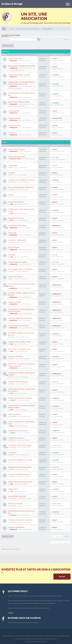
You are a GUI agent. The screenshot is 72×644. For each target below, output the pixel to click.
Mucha (55, 157)
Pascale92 (13, 522)
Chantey (13, 337)
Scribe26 (13, 440)
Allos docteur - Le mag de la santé (19, 349)
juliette (12, 384)
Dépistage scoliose (14, 125)
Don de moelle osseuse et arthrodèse (20, 269)
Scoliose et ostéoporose (16, 527)
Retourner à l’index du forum (10, 549)
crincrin (55, 75)
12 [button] (66, 542)
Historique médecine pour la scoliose (20, 318)
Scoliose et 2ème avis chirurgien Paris (20, 520)
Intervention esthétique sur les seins (20, 460)
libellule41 (13, 506)
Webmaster (14, 61)
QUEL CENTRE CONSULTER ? (17, 496)
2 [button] (51, 542)
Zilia (54, 165)
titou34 (12, 189)
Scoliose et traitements (16, 202)
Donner (62, 576)
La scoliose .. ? (13, 133)
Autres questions (11, 35)
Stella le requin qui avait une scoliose (20, 482)
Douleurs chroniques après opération (20, 398)
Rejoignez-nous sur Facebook (24, 618)
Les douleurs (12, 453)
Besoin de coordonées (15, 504)
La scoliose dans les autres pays (18, 326)
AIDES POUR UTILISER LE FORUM (19, 102)
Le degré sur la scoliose (16, 438)
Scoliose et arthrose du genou (18, 382)
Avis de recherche (14, 247)
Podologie (11, 255)
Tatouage (11, 173)
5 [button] (59, 542)
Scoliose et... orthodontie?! (17, 240)
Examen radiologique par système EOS (20, 187)
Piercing (11, 195)
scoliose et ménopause (16, 356)
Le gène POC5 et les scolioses (18, 431)
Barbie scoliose (13, 489)
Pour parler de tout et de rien (17, 70)
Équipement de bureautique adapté (20, 467)
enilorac (13, 359)
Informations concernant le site (17, 106)
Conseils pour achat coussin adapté (20, 445)
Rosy (54, 173)
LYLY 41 (55, 262)
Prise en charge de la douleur (17, 262)
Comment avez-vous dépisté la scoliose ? (21, 180)
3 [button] (54, 542)
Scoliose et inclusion (15, 59)
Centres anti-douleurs (15, 277)
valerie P (55, 334)
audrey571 (13, 447)
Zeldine (12, 469)
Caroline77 (13, 515)
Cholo (12, 377)
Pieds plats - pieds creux (16, 218)
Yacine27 (13, 477)
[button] (69, 542)
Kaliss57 (13, 455)
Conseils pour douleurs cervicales (19, 75)
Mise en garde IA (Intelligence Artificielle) (21, 66)
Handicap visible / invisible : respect (19, 342)
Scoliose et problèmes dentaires (19, 474)
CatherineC (13, 498)
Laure (12, 242)
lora (11, 197)
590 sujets (67, 39)
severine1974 (57, 118)
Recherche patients (14, 414)
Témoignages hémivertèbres (17, 226)
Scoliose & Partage (12, 4)
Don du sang (12, 233)
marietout (13, 182)
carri (11, 175)
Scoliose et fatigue (14, 302)
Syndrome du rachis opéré (16, 157)
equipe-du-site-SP (16, 159)
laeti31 (12, 271)
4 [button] (57, 542)
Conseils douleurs (14, 111)
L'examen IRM (12, 165)
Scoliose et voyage (14, 118)
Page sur (58, 536)
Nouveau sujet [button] (8, 46)
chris (54, 59)
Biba (11, 168)
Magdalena (13, 416)
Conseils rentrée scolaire (16, 149)
